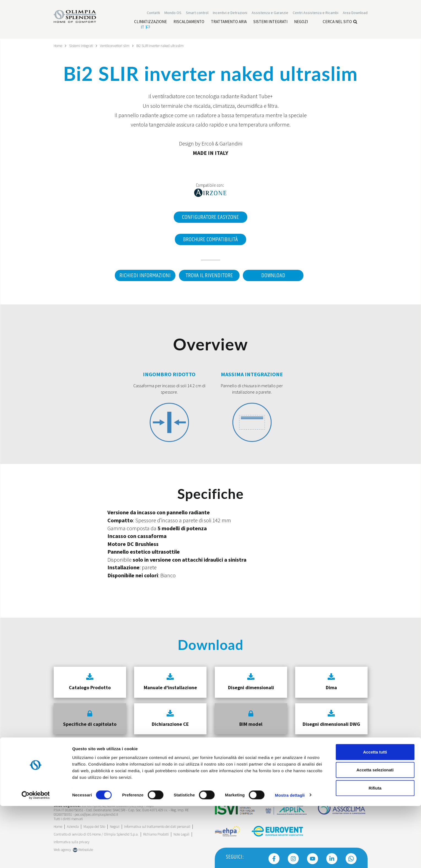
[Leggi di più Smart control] (197, 13)
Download (274, 275)
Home (59, 46)
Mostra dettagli (290, 857)
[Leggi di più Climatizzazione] (150, 22)
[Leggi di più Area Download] (355, 13)
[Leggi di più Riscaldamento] (189, 22)
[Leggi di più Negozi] (301, 22)
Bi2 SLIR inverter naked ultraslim (165, 46)
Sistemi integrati (83, 46)
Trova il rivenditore (208, 275)
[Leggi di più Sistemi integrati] (270, 22)
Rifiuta (375, 850)
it (145, 28)
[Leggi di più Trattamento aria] (229, 22)
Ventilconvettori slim (118, 46)
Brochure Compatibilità (210, 239)
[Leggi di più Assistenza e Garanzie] (270, 13)
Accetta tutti (375, 814)
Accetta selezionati (375, 832)
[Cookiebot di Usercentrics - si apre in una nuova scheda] (36, 857)
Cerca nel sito (340, 22)
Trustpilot (60, 786)
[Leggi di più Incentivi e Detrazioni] (230, 13)
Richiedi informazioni (143, 275)
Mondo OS (173, 13)
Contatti (153, 13)
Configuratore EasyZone (210, 217)
